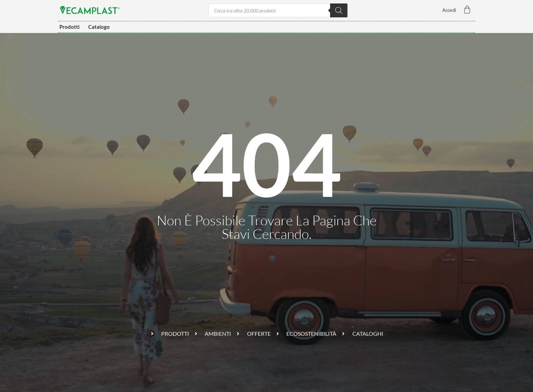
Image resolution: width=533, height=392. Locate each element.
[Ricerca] (339, 10)
